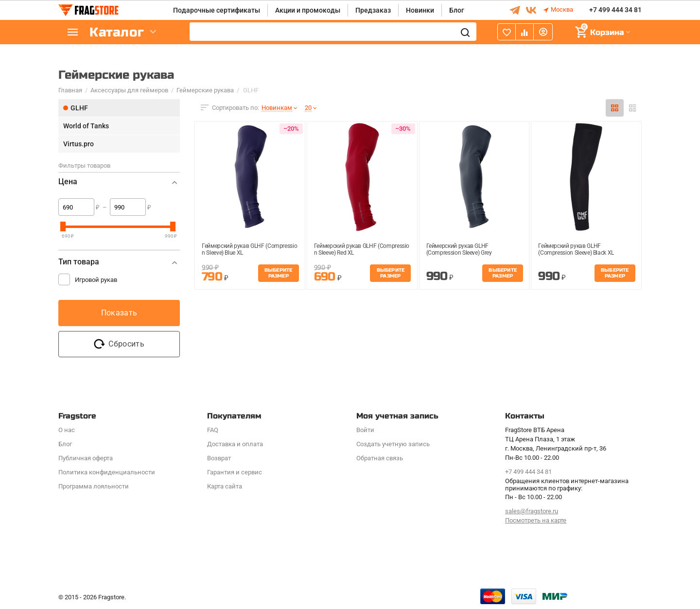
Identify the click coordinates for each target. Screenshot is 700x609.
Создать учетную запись (393, 444)
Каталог (117, 32)
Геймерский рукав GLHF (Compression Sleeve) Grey (459, 249)
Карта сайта (225, 486)
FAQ (213, 430)
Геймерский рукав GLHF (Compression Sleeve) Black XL (576, 249)
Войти (365, 430)
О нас (67, 430)
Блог (457, 10)
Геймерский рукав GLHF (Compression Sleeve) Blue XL (249, 249)
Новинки (420, 10)
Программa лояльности (94, 486)
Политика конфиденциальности (107, 472)
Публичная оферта (86, 458)
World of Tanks (86, 126)
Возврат (219, 458)
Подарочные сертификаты (217, 10)
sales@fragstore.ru (532, 511)
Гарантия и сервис (235, 472)
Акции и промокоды (308, 10)
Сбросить (119, 344)
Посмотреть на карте (536, 520)
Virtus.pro (79, 144)
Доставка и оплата (235, 444)
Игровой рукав (96, 280)
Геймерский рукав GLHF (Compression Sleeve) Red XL (362, 249)
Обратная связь (380, 458)
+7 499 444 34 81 (615, 10)
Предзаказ (373, 10)
